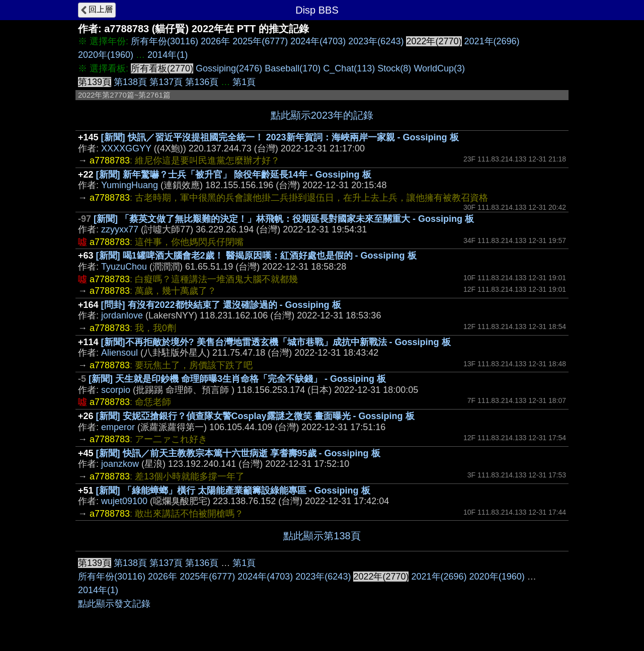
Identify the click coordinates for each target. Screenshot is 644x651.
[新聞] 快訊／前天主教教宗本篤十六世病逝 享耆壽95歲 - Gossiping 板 (238, 453)
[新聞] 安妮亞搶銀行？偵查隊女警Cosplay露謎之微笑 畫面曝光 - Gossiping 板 (255, 416)
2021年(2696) (492, 41)
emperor (118, 427)
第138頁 (130, 82)
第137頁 (166, 82)
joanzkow (120, 464)
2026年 (215, 41)
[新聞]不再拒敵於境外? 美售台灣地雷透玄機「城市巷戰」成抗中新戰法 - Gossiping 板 (276, 342)
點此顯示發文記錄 (114, 604)
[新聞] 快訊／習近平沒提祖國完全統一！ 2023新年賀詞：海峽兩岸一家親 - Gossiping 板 (280, 137)
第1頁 (244, 82)
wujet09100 (124, 501)
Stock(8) (394, 68)
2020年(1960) (106, 55)
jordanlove (122, 315)
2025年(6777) (260, 41)
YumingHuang (130, 185)
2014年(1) (168, 55)
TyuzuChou (124, 267)
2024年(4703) (318, 41)
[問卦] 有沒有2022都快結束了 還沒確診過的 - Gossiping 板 (221, 305)
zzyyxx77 (120, 229)
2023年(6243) (376, 41)
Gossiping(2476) (229, 68)
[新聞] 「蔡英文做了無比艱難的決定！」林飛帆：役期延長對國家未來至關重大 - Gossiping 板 (284, 219)
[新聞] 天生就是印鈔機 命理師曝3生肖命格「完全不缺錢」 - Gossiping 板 (237, 379)
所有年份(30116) (165, 41)
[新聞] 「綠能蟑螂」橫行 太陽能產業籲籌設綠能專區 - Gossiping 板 (233, 491)
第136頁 (202, 82)
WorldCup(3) (439, 68)
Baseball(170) (293, 68)
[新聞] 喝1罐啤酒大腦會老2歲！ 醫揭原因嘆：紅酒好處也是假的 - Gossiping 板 (256, 256)
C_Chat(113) (349, 68)
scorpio (116, 390)
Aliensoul (119, 353)
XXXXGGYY (126, 148)
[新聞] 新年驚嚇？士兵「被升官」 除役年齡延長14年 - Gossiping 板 (234, 175)
